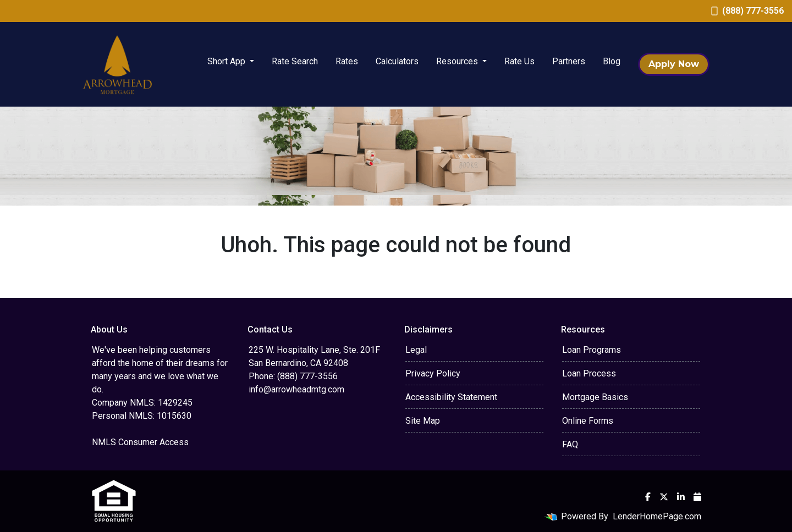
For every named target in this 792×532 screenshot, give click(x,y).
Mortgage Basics (595, 397)
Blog (612, 61)
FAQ (570, 444)
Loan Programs (592, 350)
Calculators (397, 61)
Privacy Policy (433, 373)
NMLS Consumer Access (140, 442)
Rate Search (295, 61)
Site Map (423, 421)
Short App (227, 61)
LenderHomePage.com (657, 516)
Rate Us (519, 61)
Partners (569, 61)
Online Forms (588, 421)
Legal (416, 350)
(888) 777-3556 (747, 11)
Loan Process (589, 373)
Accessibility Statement (451, 397)
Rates (347, 61)
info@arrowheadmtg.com (296, 389)
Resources (458, 61)
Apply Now (674, 64)
